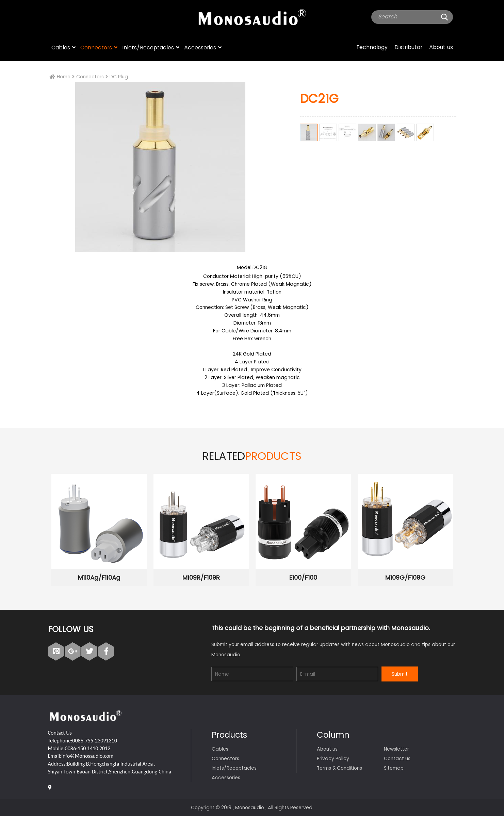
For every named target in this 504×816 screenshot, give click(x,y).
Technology (372, 47)
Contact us (397, 758)
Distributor (408, 47)
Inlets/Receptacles (148, 48)
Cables (61, 48)
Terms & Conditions (339, 768)
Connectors (96, 48)
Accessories (200, 48)
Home (64, 77)
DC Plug (119, 77)
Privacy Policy (333, 758)
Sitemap (394, 768)
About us (441, 47)
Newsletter (396, 749)
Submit (400, 674)
